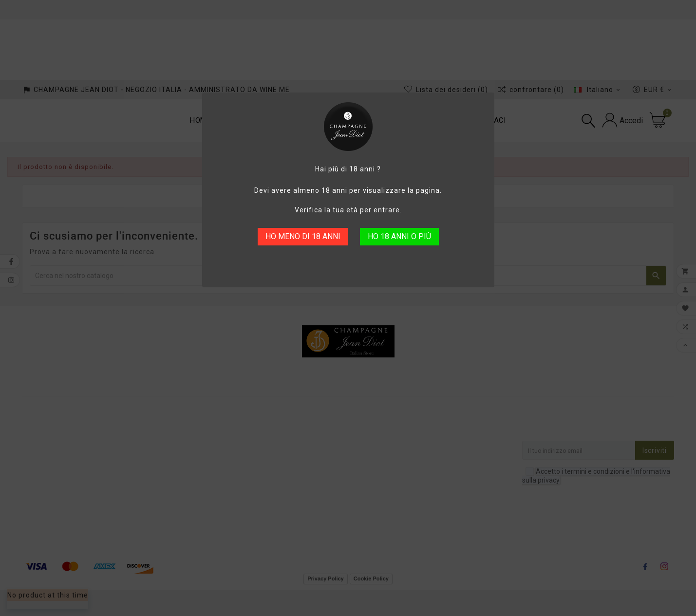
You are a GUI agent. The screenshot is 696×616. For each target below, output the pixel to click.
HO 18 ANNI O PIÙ (399, 236)
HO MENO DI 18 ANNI (303, 236)
